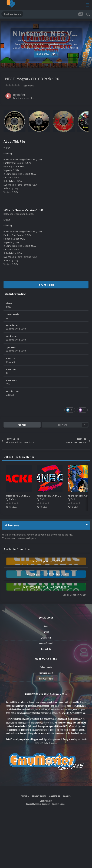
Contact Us (46, 649)
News (46, 626)
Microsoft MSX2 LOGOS (20, 496)
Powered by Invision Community (38, 804)
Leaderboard (46, 638)
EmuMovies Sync (46, 678)
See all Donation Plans (74, 595)
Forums (46, 632)
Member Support (46, 643)
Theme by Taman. (58, 804)
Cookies (67, 796)
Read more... (45, 54)
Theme (25, 796)
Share (22, 425)
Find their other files (24, 98)
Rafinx (21, 95)
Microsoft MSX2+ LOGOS (51, 496)
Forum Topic (46, 285)
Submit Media (46, 667)
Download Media (46, 673)
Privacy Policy (39, 796)
